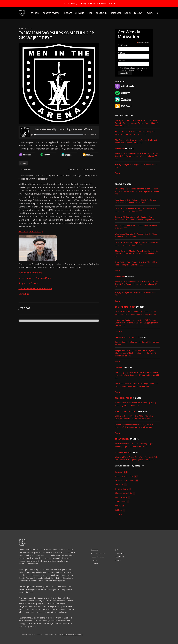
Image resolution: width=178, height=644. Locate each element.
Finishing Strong (124, 398)
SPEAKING (80, 13)
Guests (150, 13)
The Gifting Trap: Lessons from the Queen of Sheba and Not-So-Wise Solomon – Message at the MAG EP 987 (137, 191)
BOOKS (127, 13)
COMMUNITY (102, 13)
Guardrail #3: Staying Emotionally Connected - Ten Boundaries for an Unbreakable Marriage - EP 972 (136, 313)
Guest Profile (73, 169)
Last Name (122, 60)
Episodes (35, 13)
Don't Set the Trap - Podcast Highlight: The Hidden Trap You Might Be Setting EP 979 (136, 263)
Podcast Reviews (51, 13)
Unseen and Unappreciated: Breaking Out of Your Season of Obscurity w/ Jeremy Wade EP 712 (135, 426)
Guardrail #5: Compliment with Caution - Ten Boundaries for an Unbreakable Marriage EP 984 (135, 218)
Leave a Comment (89, 169)
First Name (122, 53)
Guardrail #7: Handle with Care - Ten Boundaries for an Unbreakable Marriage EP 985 (136, 210)
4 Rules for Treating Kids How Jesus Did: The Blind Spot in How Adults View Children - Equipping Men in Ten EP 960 (136, 323)
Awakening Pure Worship (31, 231)
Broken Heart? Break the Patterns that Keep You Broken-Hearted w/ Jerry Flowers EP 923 (135, 133)
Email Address (124, 45)
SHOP (90, 13)
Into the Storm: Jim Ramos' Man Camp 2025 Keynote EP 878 (137, 343)
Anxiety (120, 506)
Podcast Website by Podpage (73, 635)
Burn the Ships (122, 439)
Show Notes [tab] (26, 169)
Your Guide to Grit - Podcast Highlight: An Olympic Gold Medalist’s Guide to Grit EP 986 (136, 201)
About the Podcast (98, 553)
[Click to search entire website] (157, 13)
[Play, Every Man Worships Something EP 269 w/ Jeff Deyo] (32, 135)
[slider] (59, 135)
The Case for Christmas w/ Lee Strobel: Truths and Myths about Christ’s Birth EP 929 (136, 141)
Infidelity (120, 510)
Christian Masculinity (126, 411)
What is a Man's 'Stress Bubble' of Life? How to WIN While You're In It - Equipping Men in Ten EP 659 (137, 458)
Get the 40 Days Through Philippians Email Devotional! (89, 4)
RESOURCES (116, 13)
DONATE (68, 13)
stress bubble (122, 452)
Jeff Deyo (24, 308)
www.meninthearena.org (30, 273)
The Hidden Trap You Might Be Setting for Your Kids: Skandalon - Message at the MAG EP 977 (137, 385)
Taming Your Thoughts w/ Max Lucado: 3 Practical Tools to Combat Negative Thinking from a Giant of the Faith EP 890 (136, 123)
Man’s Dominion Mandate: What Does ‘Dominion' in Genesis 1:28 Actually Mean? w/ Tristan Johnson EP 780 (136, 156)
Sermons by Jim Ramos (126, 337)
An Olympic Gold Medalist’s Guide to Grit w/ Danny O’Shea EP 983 (136, 227)
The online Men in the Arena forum (35, 289)
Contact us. (24, 294)
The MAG (119, 368)
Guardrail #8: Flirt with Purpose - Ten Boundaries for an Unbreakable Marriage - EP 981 (137, 244)
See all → (119, 173)
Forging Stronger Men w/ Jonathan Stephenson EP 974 (136, 166)
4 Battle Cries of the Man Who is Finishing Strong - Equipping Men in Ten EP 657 (136, 404)
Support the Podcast (28, 283)
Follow (138, 13)
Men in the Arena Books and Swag (35, 278)
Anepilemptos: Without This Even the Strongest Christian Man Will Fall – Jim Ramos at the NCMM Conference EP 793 (135, 353)
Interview (120, 149)
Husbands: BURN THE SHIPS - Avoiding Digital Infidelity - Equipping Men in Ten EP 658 (134, 445)
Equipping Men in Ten (125, 307)
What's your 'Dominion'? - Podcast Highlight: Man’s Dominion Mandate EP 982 (136, 235)
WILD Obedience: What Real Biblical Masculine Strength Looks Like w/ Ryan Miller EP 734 (134, 417)
